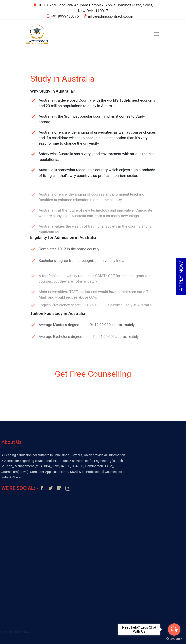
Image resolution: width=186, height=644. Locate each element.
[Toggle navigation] (157, 34)
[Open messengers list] (174, 629)
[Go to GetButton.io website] (174, 639)
